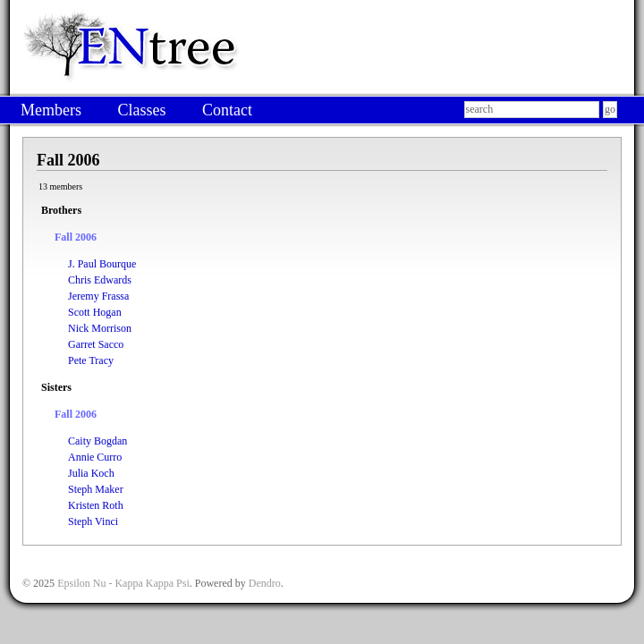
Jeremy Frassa (98, 296)
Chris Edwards (100, 280)
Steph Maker (96, 489)
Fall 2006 (76, 237)
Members (51, 110)
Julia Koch (91, 473)
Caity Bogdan (97, 441)
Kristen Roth (96, 505)
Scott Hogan (95, 312)
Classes (141, 110)
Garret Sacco (96, 344)
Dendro (265, 583)
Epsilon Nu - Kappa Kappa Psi (123, 583)
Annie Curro (95, 457)
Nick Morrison (100, 328)
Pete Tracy (91, 360)
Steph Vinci (93, 521)
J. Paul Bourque (102, 264)
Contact (227, 110)
